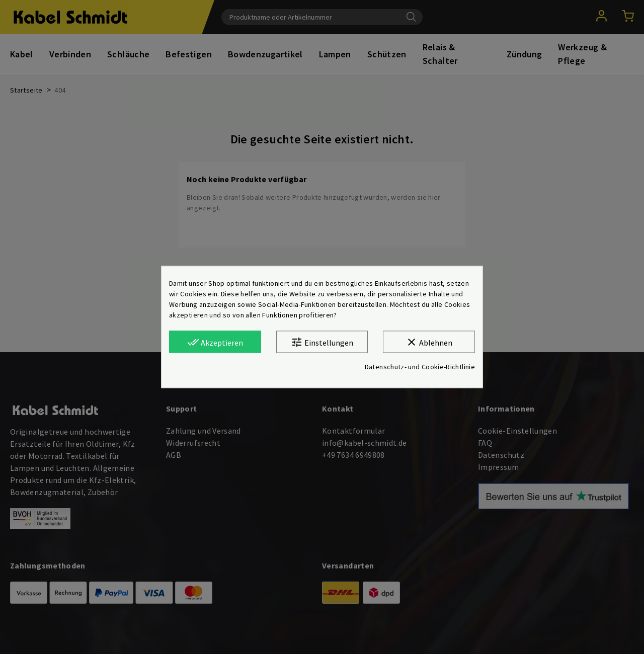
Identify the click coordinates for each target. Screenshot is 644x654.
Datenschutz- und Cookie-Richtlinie (420, 367)
